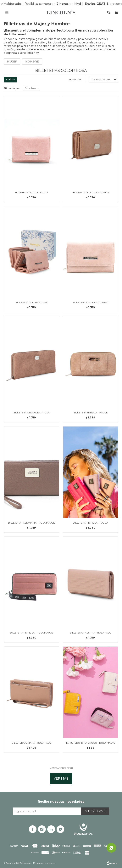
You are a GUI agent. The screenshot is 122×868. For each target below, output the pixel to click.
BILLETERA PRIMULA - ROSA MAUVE (31, 633)
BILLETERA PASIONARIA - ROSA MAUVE (31, 523)
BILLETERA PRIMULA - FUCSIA (91, 523)
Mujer (12, 62)
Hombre (32, 62)
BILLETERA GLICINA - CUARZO (91, 302)
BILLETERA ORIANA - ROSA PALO (32, 743)
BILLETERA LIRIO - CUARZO (32, 192)
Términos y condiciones (44, 863)
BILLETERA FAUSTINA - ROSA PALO (91, 633)
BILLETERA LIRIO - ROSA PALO (91, 192)
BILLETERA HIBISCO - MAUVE (91, 413)
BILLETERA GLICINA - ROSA (32, 302)
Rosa (30, 88)
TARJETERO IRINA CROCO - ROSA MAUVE (91, 743)
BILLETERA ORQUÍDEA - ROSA (32, 413)
